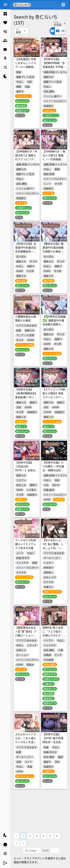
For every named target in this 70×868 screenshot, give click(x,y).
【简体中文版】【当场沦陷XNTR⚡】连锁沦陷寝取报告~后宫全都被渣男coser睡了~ (27, 470)
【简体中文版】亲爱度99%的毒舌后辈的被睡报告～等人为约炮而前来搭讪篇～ (26, 251)
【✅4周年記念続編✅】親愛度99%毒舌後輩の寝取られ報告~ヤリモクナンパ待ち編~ (54, 324)
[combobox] (46, 5)
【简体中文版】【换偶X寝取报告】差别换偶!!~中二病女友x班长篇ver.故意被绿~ (26, 397)
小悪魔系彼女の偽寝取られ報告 (26, 318)
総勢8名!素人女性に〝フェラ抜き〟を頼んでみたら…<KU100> (53, 633)
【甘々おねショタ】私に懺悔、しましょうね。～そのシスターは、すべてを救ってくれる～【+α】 (53, 550)
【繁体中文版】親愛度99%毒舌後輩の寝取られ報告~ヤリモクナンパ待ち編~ (54, 251)
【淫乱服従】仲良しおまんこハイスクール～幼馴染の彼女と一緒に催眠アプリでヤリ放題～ (26, 69)
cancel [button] (29, 5)
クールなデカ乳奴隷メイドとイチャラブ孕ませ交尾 (26, 544)
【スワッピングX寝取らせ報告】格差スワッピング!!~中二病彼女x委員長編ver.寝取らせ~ (54, 397)
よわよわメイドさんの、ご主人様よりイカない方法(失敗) (26, 740)
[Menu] (5, 5)
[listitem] (5, 14)
